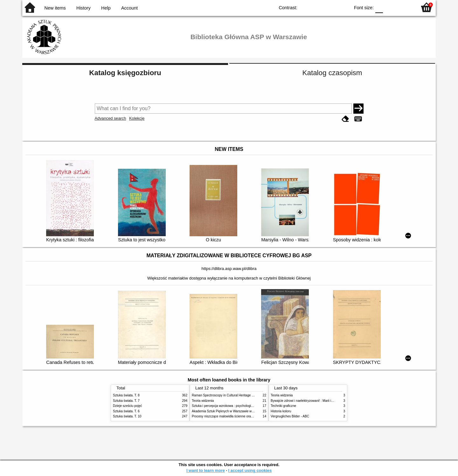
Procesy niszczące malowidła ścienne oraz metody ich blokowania (239, 416)
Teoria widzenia (203, 401)
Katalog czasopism (332, 73)
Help (106, 8)
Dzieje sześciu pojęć (127, 406)
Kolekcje (137, 118)
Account (129, 8)
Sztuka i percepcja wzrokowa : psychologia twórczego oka (233, 406)
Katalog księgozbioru (125, 73)
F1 (390, 7)
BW (317, 7)
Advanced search (111, 118)
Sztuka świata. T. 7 (126, 401)
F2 (405, 7)
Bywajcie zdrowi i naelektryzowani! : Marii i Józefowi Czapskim (315, 401)
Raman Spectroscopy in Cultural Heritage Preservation (231, 395)
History (83, 8)
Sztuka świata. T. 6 (126, 411)
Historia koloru (281, 411)
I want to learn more (206, 470)
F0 (379, 7)
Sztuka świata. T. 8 (126, 395)
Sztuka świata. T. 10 (127, 416)
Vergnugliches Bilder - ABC (290, 416)
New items (55, 8)
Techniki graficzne (283, 406)
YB (330, 7)
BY (343, 7)
